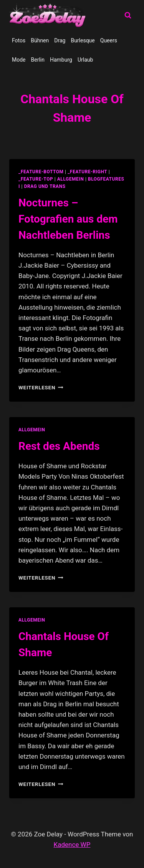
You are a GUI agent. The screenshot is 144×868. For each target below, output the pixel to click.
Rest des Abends (59, 446)
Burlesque (83, 40)
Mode (19, 60)
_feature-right (87, 172)
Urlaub (85, 60)
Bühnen (40, 40)
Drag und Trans (45, 186)
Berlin (38, 60)
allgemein (71, 179)
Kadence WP (72, 845)
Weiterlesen (41, 387)
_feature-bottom (41, 172)
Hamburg (61, 60)
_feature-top (36, 179)
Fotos (19, 40)
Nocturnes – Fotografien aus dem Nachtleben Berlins (68, 219)
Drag (60, 40)
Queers (109, 40)
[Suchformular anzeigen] (128, 15)
